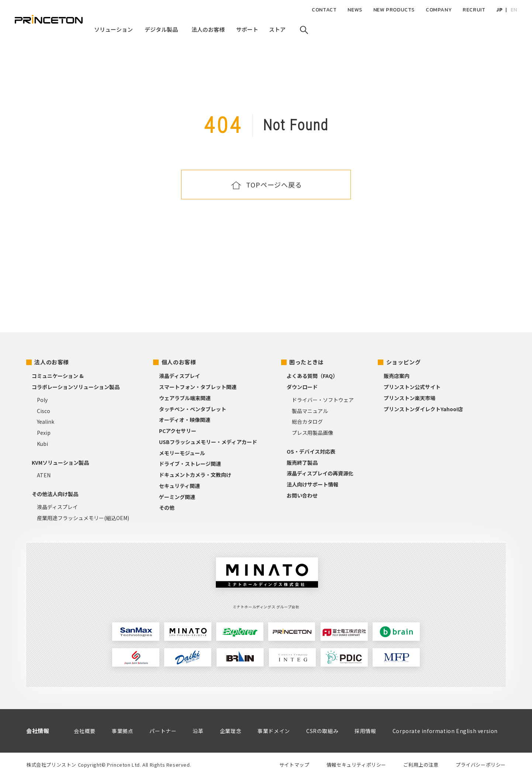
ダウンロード (302, 387)
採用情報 (365, 731)
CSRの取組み (322, 731)
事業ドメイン (274, 731)
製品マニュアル (310, 411)
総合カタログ (307, 422)
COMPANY (439, 10)
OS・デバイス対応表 (311, 451)
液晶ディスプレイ (57, 507)
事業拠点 (122, 731)
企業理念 (231, 731)
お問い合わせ (302, 495)
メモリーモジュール (182, 453)
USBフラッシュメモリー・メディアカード (208, 442)
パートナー (163, 731)
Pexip (44, 433)
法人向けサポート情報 (312, 484)
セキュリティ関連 (179, 486)
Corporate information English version (445, 731)
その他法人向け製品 (55, 494)
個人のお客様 (179, 362)
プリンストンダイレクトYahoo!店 (423, 409)
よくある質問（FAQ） (312, 376)
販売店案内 (397, 376)
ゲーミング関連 (177, 497)
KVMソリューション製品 (60, 463)
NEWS (355, 10)
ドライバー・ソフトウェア (323, 400)
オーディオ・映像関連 (185, 420)
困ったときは (307, 362)
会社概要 (84, 731)
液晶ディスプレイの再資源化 (320, 473)
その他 (167, 508)
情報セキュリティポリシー (356, 765)
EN (514, 10)
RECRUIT (474, 10)
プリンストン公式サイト (412, 387)
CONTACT (324, 10)
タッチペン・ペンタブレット (193, 409)
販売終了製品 (302, 463)
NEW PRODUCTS (394, 10)
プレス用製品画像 (312, 433)
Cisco (44, 411)
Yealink (46, 422)
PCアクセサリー (178, 431)
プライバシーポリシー (481, 765)
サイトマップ (294, 765)
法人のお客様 (52, 362)
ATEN (44, 475)
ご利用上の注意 (421, 765)
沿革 (198, 731)
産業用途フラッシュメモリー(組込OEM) (83, 518)
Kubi (42, 444)
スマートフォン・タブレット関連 (198, 387)
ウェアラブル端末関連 (185, 398)
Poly (42, 400)
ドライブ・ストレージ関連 (190, 464)
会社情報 (38, 731)
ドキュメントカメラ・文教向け (195, 475)
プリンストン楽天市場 (410, 398)
